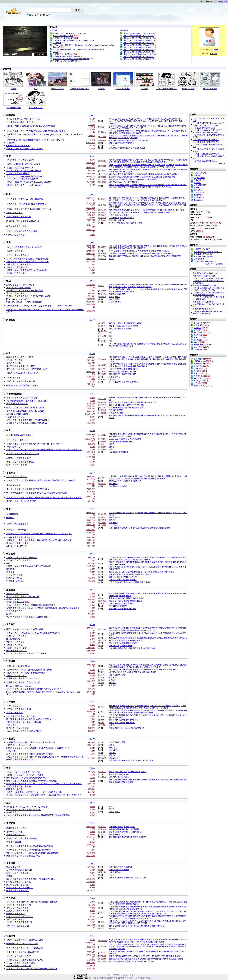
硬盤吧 (129, 133)
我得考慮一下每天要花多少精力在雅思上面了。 (28, 369)
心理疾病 (102, 829)
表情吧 (117, 582)
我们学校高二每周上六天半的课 (21, 366)
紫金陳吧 (134, 251)
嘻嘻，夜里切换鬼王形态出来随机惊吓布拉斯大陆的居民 (32, 781)
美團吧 (129, 596)
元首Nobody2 (12, 514)
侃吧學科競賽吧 (162, 959)
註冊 (225, 2)
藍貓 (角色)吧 (158, 210)
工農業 (101, 603)
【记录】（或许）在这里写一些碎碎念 (23, 772)
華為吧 (92, 597)
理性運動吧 (163, 940)
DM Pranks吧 (114, 481)
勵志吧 (125, 782)
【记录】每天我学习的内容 (18, 956)
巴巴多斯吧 (170, 911)
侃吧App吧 (131, 956)
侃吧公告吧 (140, 956)
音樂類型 (102, 297)
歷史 (100, 634)
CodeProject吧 (137, 128)
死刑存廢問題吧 (180, 665)
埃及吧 (171, 916)
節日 (100, 574)
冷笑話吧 (124, 560)
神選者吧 (120, 942)
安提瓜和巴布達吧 (137, 911)
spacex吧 (173, 593)
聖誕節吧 (120, 574)
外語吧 (143, 630)
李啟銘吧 (169, 398)
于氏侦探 (197, 383)
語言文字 (102, 629)
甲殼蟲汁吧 (91, 540)
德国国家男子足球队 (15, 914)
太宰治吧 (141, 251)
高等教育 (102, 369)
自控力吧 (142, 878)
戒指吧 (117, 572)
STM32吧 (113, 131)
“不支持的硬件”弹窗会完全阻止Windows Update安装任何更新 (77, 49)
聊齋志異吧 (177, 256)
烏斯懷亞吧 (158, 921)
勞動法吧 (92, 673)
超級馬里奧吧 (170, 177)
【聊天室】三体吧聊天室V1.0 (20, 264)
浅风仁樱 (197, 337)
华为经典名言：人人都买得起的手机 (23, 597)
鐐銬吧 (92, 676)
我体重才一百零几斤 (15, 835)
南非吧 (148, 916)
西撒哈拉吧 (132, 918)
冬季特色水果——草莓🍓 (18, 602)
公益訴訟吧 (148, 667)
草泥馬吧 (116, 560)
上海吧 (175, 902)
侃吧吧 (92, 940)
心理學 (101, 672)
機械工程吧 (113, 747)
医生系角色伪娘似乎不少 (203, 257)
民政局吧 (112, 410)
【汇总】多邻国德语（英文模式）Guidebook (26, 653)
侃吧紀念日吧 (179, 951)
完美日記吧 (164, 572)
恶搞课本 (10, 572)
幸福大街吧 (140, 285)
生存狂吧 (167, 562)
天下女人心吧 (123, 479)
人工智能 (102, 137)
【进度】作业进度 (14, 360)
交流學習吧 (91, 648)
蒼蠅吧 (117, 720)
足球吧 (92, 462)
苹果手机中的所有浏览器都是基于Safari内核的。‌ (28, 617)
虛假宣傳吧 (139, 405)
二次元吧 (124, 572)
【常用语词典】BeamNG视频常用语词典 (25, 176)
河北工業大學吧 (176, 359)
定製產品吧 (91, 879)
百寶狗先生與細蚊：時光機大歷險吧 (91, 524)
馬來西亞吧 (130, 902)
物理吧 (92, 722)
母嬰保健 (102, 835)
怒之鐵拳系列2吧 (147, 177)
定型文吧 (92, 563)
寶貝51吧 (112, 942)
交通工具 (102, 872)
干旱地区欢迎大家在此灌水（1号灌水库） (25, 948)
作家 (100, 251)
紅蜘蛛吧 (162, 479)
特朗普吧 (130, 398)
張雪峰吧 (123, 398)
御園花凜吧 (121, 179)
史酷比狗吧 (145, 205)
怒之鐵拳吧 (91, 182)
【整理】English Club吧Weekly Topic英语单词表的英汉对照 (33, 633)
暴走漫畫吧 (91, 213)
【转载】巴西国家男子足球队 (19, 922)
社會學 (101, 677)
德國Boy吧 (162, 557)
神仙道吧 (129, 172)
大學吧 (112, 369)
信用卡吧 (122, 598)
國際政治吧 (121, 675)
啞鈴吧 (112, 447)
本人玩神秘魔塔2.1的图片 (18, 174)
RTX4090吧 (136, 133)
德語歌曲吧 (91, 311)
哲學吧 (132, 638)
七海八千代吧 (140, 210)
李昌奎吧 (142, 648)
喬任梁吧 (157, 344)
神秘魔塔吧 (91, 174)
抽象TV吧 (139, 560)
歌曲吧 (92, 290)
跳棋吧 (184, 434)
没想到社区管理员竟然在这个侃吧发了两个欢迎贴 (29, 296)
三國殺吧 (92, 179)
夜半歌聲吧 (91, 530)
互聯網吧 (128, 128)
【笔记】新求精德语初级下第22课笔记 (138, 54)
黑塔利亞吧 (136, 205)
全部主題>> (220, 264)
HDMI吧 (128, 140)
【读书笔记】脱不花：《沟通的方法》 (23, 952)
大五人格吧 (127, 672)
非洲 (100, 917)
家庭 (100, 806)
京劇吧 (130, 648)
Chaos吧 (146, 710)
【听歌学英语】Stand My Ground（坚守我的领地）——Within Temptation (40, 306)
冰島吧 (132, 909)
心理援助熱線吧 (131, 408)
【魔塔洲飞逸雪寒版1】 (17, 267)
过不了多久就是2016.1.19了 (19, 745)
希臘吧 (136, 907)
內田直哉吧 (128, 200)
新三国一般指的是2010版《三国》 (22, 501)
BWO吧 (118, 302)
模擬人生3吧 (158, 160)
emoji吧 (131, 582)
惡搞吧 (92, 572)
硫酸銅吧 (120, 717)
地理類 (101, 723)
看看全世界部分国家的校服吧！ (21, 357)
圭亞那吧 (144, 923)
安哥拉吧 (115, 918)
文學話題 (102, 253)
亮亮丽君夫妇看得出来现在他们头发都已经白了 (28, 423)
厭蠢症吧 (169, 780)
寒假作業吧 (128, 366)
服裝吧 (112, 572)
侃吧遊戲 (102, 961)
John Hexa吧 (90, 414)
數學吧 (92, 706)
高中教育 (102, 374)
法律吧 (158, 665)
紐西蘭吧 (118, 926)
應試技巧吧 (178, 364)
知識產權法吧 (150, 665)
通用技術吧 (132, 374)
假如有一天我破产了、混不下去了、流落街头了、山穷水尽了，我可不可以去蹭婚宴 (44, 784)
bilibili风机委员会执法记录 (18, 146)
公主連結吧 (118, 165)
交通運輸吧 (113, 606)
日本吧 (92, 902)
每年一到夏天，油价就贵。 (18, 873)
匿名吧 (121, 126)
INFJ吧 (135, 672)
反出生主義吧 (114, 638)
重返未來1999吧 (158, 167)
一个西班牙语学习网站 (16, 651)
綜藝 (100, 481)
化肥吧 (92, 754)
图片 (36, 89)
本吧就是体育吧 (13, 447)
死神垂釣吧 (91, 259)
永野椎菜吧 (132, 287)
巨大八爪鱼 (198, 325)
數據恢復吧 (130, 143)
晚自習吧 (164, 364)
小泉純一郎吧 (153, 398)
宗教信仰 (102, 640)
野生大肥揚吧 (125, 481)
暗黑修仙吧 (168, 169)
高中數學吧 (113, 374)
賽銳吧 (149, 648)
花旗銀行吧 (122, 609)
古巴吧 (136, 914)
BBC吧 (112, 413)
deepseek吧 (123, 136)
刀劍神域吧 (178, 205)
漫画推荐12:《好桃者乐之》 (64, 38)
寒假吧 (126, 382)
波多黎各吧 (117, 914)
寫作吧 (136, 253)
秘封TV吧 (154, 940)
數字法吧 (92, 689)
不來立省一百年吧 (168, 415)
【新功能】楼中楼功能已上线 (204, 128)
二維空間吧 (147, 708)
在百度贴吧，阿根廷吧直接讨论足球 (23, 454)
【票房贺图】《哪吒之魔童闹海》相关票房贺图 (27, 204)
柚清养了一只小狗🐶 (202, 249)
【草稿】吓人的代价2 (16, 273)
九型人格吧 (142, 672)
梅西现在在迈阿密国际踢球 (18, 458)
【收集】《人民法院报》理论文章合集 (138, 33)
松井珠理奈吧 (131, 344)
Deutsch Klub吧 (139, 942)
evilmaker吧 (155, 947)
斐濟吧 (125, 926)
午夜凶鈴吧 (91, 546)
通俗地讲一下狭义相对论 (17, 728)
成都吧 (169, 902)
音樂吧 (112, 302)
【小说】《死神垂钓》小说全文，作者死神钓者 (27, 259)
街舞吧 (122, 646)
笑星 (100, 329)
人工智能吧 (113, 136)
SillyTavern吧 (132, 138)
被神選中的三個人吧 (91, 247)
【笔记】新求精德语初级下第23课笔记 (138, 47)
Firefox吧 (112, 123)
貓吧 (93, 560)
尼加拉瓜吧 (162, 914)
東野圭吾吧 (150, 251)
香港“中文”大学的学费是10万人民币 (22, 385)
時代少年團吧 (137, 323)
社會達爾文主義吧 (151, 638)
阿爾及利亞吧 (162, 916)
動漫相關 (102, 218)
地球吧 (142, 728)
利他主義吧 (163, 638)
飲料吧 (145, 567)
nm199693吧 (90, 966)
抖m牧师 (145, 89)
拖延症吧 (92, 792)
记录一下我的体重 (14, 832)
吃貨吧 (112, 567)
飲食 (100, 568)
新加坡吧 (135, 904)
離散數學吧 (139, 706)
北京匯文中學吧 (146, 357)
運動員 (101, 444)
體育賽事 (102, 439)
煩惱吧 (92, 786)
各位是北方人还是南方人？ (203, 309)
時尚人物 (102, 336)
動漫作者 (102, 220)
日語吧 (92, 639)
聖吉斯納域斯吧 (145, 914)
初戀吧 (112, 772)
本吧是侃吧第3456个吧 (17, 546)
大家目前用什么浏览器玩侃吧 (204, 276)
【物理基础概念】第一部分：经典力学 (24, 722)
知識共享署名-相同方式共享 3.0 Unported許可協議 (126, 978)
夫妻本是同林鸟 (13, 485)
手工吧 (160, 562)
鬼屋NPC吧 (91, 890)
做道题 (9, 876)
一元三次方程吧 (156, 706)
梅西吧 (92, 465)
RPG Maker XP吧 (161, 121)
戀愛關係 (102, 772)
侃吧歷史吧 (148, 951)
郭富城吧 (125, 346)
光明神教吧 (132, 640)
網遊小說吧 (132, 248)
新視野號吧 (91, 745)
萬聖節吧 (92, 558)
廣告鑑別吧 (91, 411)
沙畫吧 (123, 643)
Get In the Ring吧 (177, 285)
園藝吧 (123, 564)
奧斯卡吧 (112, 520)
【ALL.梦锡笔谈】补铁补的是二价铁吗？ (25, 731)
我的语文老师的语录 (15, 642)
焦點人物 (102, 399)
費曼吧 (141, 713)
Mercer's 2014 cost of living (19, 686)
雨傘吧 (142, 582)
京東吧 (158, 593)
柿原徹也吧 (130, 198)
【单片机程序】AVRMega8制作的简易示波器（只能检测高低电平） (37, 131)
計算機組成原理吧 (116, 148)
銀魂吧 (117, 207)
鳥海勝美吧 (160, 200)
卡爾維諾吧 (125, 251)
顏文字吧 (124, 582)
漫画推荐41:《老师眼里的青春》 (65, 61)
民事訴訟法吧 (114, 665)
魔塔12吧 (118, 185)
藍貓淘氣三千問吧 (166, 205)
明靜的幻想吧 (181, 185)
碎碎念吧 (92, 772)
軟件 (100, 121)
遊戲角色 (102, 179)
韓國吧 (158, 902)
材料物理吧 (113, 750)
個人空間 (102, 947)
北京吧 (123, 902)
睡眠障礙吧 (91, 856)
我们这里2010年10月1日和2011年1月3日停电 (27, 807)
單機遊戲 (102, 161)
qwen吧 (151, 136)
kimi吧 (167, 136)
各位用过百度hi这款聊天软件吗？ (206, 285)
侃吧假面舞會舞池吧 (117, 959)
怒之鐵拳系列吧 (133, 177)
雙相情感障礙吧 (115, 837)
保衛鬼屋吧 (122, 162)
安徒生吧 (165, 251)
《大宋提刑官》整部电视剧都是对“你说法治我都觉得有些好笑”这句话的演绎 (40, 480)
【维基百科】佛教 (14, 645)
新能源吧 (112, 755)
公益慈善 (102, 408)
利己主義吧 (139, 638)
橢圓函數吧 (167, 706)
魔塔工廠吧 (91, 963)
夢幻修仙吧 (121, 172)
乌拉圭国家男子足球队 (16, 919)
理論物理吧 (124, 713)
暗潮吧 (117, 297)
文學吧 (92, 569)
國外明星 (102, 326)
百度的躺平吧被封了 (15, 417)
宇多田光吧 (117, 287)
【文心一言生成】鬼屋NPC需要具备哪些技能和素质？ (31, 605)
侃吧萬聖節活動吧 (176, 959)
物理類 (101, 712)
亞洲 (100, 903)
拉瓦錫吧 (92, 731)
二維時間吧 (178, 710)
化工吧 (92, 751)
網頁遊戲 (102, 171)
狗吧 (93, 575)
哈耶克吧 (122, 670)
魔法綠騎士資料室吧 (142, 947)
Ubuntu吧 (91, 149)
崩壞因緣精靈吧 (148, 174)
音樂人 (101, 286)
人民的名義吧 (153, 479)
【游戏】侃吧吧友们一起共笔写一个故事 (25, 775)
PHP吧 (92, 122)
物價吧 (92, 686)
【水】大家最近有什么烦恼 (18, 786)
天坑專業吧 (119, 369)
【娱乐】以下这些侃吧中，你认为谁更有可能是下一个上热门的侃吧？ (209, 289)
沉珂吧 (125, 287)
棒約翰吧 (92, 599)
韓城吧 (164, 902)
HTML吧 (162, 126)
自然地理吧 (130, 723)
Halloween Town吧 (125, 253)
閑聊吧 (92, 781)
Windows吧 (91, 143)
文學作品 (102, 256)
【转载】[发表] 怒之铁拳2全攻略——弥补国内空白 (29, 182)
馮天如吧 (122, 949)
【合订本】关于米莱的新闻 (18, 905)
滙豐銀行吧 (113, 609)
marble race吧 (114, 439)
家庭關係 (102, 777)
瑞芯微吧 (120, 131)
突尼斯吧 (140, 918)
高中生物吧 (125, 720)
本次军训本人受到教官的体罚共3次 (22, 398)
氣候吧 (123, 723)
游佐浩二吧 (178, 198)
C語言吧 (92, 140)
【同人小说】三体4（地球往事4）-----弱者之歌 (27, 262)
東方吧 (150, 160)
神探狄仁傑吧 (138, 476)
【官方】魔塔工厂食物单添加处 (21, 963)
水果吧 (92, 602)
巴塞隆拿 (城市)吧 (152, 907)
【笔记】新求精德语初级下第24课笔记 (138, 43)
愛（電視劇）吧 (168, 476)
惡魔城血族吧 (159, 177)
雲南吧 (122, 904)
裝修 (100, 809)
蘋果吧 (92, 617)
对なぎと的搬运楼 (210, 89)
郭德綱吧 (120, 329)
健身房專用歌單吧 (154, 289)
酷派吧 (135, 140)
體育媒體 (102, 442)
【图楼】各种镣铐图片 (16, 676)
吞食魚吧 (122, 187)
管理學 (101, 680)
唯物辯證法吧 (182, 638)
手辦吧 (112, 215)
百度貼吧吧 (113, 126)
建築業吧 (112, 753)
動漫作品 (102, 205)
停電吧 (92, 807)
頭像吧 (126, 562)
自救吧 (162, 780)
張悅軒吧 (122, 344)
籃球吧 (165, 434)
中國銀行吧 (132, 609)
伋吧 (132, 940)
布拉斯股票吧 (149, 961)
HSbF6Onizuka (200, 345)
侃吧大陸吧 (91, 960)
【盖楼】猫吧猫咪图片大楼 (18, 560)
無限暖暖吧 (159, 174)
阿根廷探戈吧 (114, 646)
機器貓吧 (127, 205)
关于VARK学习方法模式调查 (19, 870)
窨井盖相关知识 (13, 867)
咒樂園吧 (92, 518)
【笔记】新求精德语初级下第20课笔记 (138, 36)
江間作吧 (112, 557)
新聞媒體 (102, 413)
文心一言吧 (183, 136)
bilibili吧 (92, 146)
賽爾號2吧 (113, 169)
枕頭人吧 (166, 246)
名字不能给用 (199, 347)
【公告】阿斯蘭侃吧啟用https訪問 (206, 154)
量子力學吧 (133, 713)
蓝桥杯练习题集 (13, 363)
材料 (100, 750)
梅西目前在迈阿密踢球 (16, 465)
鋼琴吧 (117, 299)
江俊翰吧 (181, 344)
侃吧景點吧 (139, 951)
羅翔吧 (137, 398)
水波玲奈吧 (130, 179)
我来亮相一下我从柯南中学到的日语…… (25, 221)
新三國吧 (92, 501)
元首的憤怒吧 (114, 528)
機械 (100, 747)
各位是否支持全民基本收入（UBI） (206, 273)
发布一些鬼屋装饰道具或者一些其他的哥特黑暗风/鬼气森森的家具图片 (38, 815)
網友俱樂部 (103, 941)
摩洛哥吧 (148, 918)
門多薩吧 (129, 923)
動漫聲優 (102, 199)
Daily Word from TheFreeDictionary (22, 944)
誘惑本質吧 (91, 302)
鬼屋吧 (92, 605)
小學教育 (102, 379)
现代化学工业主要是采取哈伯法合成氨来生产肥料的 (30, 754)
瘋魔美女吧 (177, 513)
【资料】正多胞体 (14, 713)
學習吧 (92, 870)
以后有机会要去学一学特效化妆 (21, 537)
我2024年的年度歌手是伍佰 (19, 288)
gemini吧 (135, 136)
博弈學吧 (129, 670)
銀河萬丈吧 (113, 198)
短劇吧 (148, 582)
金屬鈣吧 (122, 715)
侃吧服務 (102, 956)
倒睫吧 (121, 827)
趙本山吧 (112, 329)
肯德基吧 (139, 567)
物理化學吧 (138, 715)
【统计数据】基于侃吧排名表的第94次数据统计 (71, 40)
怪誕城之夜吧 (125, 528)
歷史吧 (92, 636)
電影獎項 (102, 520)
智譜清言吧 (174, 136)
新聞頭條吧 (91, 404)
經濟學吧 (142, 670)
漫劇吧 (137, 582)
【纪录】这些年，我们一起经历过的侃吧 (25, 940)
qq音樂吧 (169, 126)
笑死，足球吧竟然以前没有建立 (21, 462)
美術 (100, 643)
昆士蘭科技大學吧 (153, 359)
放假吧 (178, 415)
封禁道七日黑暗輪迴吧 (143, 256)
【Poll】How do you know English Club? (209, 278)
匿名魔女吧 (135, 212)
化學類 (101, 716)
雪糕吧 (181, 567)
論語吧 (136, 633)
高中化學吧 (122, 374)
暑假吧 (92, 366)
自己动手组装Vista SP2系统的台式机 (23, 119)
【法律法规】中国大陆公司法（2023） (24, 678)
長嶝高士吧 (119, 200)
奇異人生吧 (113, 162)
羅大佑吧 (92, 293)
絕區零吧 (131, 174)
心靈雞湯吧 (91, 789)
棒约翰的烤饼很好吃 (15, 599)
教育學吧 (112, 685)
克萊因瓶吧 (176, 706)
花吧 (144, 572)
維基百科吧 (135, 126)
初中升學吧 (122, 372)
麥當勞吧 (125, 567)
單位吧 (140, 710)
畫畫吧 (117, 643)
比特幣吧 (143, 126)
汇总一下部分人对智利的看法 (19, 916)
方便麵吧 (118, 567)
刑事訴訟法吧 (130, 667)
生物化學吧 (134, 720)
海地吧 (154, 914)
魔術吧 (179, 562)
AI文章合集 (57, 43)
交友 (100, 774)
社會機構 (102, 410)
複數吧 (147, 706)
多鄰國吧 (177, 126)
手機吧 (112, 146)
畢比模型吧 (151, 672)
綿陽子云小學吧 (175, 357)
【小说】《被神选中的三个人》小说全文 (24, 247)
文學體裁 (102, 247)
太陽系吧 (118, 728)
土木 (100, 745)
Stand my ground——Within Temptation (24, 302)
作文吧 (125, 728)
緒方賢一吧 (169, 198)
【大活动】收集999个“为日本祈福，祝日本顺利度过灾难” (32, 902)
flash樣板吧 (130, 187)
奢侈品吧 (133, 601)
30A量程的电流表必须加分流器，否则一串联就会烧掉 (30, 742)
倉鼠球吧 (174, 160)
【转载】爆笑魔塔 (14, 251)
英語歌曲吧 (119, 292)
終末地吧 (138, 174)
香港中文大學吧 (134, 359)
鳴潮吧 (167, 174)
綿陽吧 (138, 902)
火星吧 (136, 728)
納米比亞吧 (123, 918)
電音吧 (112, 297)
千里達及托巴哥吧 (151, 911)
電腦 (100, 143)
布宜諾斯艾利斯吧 (179, 921)
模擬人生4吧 (142, 162)
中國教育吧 (150, 364)
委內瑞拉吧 (149, 921)
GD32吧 (170, 131)
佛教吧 (92, 645)
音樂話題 (102, 290)
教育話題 (102, 365)
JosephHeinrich (200, 332)
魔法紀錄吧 (127, 165)
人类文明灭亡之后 (36, 108)
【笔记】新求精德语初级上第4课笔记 (138, 52)
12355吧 (120, 410)
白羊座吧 (112, 580)
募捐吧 (140, 408)
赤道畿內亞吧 (123, 916)
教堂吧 (140, 640)
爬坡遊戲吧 (128, 167)
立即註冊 (214, 50)
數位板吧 (116, 133)
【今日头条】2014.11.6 (17, 440)
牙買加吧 (179, 911)
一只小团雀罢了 (200, 386)
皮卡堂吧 (160, 169)
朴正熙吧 (112, 633)
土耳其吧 (178, 907)
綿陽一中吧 (165, 359)
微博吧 (183, 126)
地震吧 (112, 725)
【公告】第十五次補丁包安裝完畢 (206, 142)
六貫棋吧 (177, 434)
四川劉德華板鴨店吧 (143, 402)
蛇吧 (119, 577)
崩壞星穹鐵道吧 (115, 174)
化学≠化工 (11, 751)
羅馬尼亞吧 (125, 909)
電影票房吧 (113, 523)
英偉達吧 (115, 596)
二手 (100, 867)
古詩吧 (160, 246)
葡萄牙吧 (139, 909)
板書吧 (145, 366)
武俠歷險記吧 (160, 165)
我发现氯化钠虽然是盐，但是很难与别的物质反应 (29, 719)
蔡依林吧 (140, 287)
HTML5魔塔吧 (123, 169)
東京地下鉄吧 (114, 904)
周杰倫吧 (92, 296)
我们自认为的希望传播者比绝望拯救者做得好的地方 (30, 846)
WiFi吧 (127, 131)
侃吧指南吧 (130, 951)
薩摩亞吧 (161, 926)
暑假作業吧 (137, 366)
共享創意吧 (91, 566)
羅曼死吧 (122, 294)
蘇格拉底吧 (171, 633)
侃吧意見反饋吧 (121, 956)
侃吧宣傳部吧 (158, 951)
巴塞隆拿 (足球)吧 (116, 452)
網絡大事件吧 (129, 402)
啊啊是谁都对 (199, 323)
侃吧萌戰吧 (151, 959)
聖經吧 (125, 640)
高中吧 (119, 359)
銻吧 (93, 725)
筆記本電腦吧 (120, 143)
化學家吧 (163, 715)
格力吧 (179, 593)
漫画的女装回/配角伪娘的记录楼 (65, 56)
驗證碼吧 (127, 148)
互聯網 (101, 127)
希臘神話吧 (168, 256)
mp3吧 (180, 289)
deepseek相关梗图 (14, 108)
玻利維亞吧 (167, 921)
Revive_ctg (198, 328)
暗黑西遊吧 (152, 169)
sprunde (197, 342)
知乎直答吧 (122, 138)
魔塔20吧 (126, 185)
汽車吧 (92, 873)
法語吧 (117, 630)
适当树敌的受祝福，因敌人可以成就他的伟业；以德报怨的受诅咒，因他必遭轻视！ (44, 795)
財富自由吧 (113, 598)
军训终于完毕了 (13, 378)
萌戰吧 (132, 218)
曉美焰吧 (149, 210)
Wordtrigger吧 (114, 223)
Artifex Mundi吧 (124, 182)
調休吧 (183, 415)
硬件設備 (102, 132)
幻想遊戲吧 (113, 182)
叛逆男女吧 (91, 969)
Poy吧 (131, 346)
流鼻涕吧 (142, 837)
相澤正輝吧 (148, 198)
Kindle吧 (121, 140)
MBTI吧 (112, 672)
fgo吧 (111, 165)
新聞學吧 (112, 683)
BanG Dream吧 (141, 289)
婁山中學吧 (119, 382)
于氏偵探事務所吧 (147, 212)
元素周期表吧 (172, 715)
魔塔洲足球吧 (114, 248)
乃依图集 (101, 89)
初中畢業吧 (132, 372)
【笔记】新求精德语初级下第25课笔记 (138, 45)
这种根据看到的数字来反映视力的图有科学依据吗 (29, 850)
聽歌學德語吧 (129, 292)
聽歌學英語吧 (120, 289)
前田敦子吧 (113, 326)
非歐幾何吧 (163, 708)
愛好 (100, 563)
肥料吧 (92, 748)
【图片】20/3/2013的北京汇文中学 (22, 373)
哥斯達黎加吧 (127, 914)
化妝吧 (149, 572)
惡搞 (100, 559)
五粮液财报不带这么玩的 (203, 254)
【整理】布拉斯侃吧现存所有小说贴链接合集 (27, 270)
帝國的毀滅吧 (164, 528)
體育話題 (102, 449)
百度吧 (92, 594)
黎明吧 (118, 346)
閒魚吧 (92, 888)
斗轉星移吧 (91, 476)
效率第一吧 (128, 942)
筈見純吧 (151, 200)
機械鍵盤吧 (145, 131)
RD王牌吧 (164, 947)
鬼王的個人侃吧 (138, 944)
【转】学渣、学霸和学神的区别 (21, 381)
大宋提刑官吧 (149, 476)
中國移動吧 (132, 593)
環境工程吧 (113, 758)
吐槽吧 (130, 782)
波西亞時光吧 (153, 162)
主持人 (101, 339)
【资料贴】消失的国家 (16, 636)
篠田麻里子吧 (123, 326)
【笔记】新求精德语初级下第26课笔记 (138, 57)
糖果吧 (170, 567)
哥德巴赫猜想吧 (117, 708)
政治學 (101, 675)
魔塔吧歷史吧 (122, 633)
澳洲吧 (92, 911)
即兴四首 (10, 569)
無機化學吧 (147, 715)
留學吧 (117, 377)
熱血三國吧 (142, 169)
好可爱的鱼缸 (199, 259)
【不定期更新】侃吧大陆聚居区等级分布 (25, 960)
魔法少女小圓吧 (144, 203)
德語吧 (92, 653)
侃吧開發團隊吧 (166, 956)
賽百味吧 (116, 569)
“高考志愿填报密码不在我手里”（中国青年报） (27, 401)
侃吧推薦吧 (169, 951)
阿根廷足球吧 (114, 434)
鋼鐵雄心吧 (133, 160)
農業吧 (130, 603)
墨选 (8, 563)
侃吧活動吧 (142, 959)
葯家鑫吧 (144, 398)
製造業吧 (118, 603)
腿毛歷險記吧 (136, 481)
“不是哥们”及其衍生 (15, 581)
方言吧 (123, 628)
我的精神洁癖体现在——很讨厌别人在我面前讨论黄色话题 (33, 853)
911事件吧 (162, 633)
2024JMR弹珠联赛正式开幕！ (20, 435)
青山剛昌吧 (113, 220)
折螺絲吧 (112, 172)
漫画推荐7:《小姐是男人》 (63, 54)
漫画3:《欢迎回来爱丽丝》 (63, 36)
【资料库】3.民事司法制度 (18, 666)
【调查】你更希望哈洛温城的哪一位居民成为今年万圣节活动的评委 (209, 294)
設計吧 (129, 643)
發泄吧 (92, 795)
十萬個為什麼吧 (139, 364)
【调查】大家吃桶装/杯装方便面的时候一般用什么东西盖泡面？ (208, 312)
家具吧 (92, 815)
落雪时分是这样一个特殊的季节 (21, 285)
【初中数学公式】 (14, 706)
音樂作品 (102, 294)
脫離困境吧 (91, 784)
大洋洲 (101, 926)
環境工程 (102, 758)
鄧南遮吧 (142, 633)
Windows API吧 (145, 119)
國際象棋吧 (113, 436)
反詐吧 (112, 418)
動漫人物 (102, 210)
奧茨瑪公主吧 (114, 210)
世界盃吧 (131, 439)
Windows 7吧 (134, 119)
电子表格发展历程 (14, 611)
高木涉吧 (137, 200)
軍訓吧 (92, 398)
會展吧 (126, 601)
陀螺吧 (125, 710)
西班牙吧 (163, 907)
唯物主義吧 (172, 638)
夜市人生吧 (143, 479)
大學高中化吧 (118, 366)
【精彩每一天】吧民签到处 (18, 217)
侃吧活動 (102, 959)
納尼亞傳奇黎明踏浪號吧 (163, 513)
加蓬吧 (154, 916)
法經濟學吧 (113, 670)
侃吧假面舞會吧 (131, 959)
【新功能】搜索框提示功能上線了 (206, 140)
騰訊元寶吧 (144, 136)
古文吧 (171, 253)
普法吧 (154, 402)
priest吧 (112, 251)
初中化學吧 (113, 372)
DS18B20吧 (139, 761)
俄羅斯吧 (130, 907)
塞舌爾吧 (132, 916)
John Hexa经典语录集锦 (17, 414)
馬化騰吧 (92, 614)
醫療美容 (102, 832)
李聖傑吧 (148, 287)
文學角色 (102, 259)
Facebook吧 (114, 128)
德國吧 (92, 914)
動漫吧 (92, 235)
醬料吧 (164, 567)
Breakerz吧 (113, 344)
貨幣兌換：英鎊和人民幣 (17, 908)
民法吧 (92, 670)
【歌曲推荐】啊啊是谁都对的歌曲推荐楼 (25, 290)
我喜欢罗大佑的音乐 (15, 293)
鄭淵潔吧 (158, 251)
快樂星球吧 (91, 489)
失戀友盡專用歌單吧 (169, 289)
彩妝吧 (172, 572)
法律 (100, 666)
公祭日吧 (118, 405)
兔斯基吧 (131, 210)
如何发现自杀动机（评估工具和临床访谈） (26, 407)
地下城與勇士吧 (165, 187)
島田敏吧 (144, 200)
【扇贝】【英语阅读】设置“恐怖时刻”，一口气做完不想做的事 (34, 792)
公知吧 (92, 420)
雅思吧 (92, 369)
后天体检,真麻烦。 (15, 842)
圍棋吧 (147, 434)
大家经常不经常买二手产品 (18, 882)
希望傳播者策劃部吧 (91, 407)
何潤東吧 (120, 323)
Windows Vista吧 (92, 126)
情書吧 (138, 772)
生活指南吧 (91, 867)
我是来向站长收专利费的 (17, 594)
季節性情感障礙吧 (132, 829)
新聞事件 (102, 402)
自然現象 (102, 725)
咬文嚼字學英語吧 (148, 628)
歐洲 (100, 908)
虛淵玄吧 (122, 220)
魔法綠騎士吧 (174, 947)
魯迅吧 (118, 251)
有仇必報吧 (125, 774)
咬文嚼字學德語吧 (133, 630)
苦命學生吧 (134, 382)
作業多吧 (92, 357)
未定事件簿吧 (170, 167)
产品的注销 (198, 349)
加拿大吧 (125, 911)
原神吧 (92, 185)
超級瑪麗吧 (122, 177)
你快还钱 (197, 369)
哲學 (100, 638)
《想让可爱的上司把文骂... (166, 89)
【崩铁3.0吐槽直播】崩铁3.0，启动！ (23, 164)
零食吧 (158, 567)
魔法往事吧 (126, 212)
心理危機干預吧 (137, 832)
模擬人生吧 (182, 160)
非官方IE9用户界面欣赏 (17, 404)
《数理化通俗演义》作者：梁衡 (21, 716)
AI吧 (129, 136)
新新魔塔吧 (91, 168)
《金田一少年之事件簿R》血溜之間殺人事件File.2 (29, 209)
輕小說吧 (123, 248)
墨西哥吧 (118, 911)
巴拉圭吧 (122, 923)
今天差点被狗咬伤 (14, 575)
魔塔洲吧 (92, 267)
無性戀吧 (124, 772)
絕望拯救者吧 (114, 832)
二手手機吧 (113, 867)
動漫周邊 (102, 215)
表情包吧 (92, 581)
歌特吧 (130, 572)
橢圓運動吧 (160, 710)
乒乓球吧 (129, 434)
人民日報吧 (119, 413)
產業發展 (102, 601)
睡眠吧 (117, 835)
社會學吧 (112, 677)
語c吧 (184, 562)
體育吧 (92, 447)
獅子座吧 (125, 580)
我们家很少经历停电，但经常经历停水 (24, 810)
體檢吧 (92, 842)
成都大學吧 (135, 357)
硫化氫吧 (181, 715)
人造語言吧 (150, 630)
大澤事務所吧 (131, 223)
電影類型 (102, 514)
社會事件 (102, 405)
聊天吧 (112, 564)
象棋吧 (121, 436)
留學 (100, 377)
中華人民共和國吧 (148, 902)
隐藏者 (14, 89)
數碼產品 (102, 140)
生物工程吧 (91, 758)
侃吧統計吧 (150, 956)
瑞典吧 (142, 907)
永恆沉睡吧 (91, 299)
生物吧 (112, 720)
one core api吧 (148, 121)
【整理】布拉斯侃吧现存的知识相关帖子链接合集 (29, 566)
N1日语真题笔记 (14, 639)
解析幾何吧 (128, 708)
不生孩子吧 (91, 423)
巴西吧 (92, 922)
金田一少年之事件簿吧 (91, 209)
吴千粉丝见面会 (57, 89)
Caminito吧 (140, 921)
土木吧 (112, 745)
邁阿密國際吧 (138, 434)
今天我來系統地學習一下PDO (20, 122)
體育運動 (102, 435)
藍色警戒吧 (163, 162)
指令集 (55, 52)
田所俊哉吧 (179, 210)
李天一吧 (177, 398)
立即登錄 (213, 54)
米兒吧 (92, 273)
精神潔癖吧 (91, 853)
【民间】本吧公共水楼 (16, 648)
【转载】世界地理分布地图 (18, 709)
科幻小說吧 (91, 262)
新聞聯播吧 (113, 484)
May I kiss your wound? (17, 299)
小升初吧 (112, 379)
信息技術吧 (135, 148)
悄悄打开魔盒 (199, 376)
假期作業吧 (91, 360)
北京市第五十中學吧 (161, 357)
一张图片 (10, 518)
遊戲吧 (151, 185)
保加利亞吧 (115, 909)
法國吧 (123, 907)
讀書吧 (171, 364)
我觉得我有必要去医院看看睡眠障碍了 (24, 856)
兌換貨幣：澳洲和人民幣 (17, 911)
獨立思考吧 (124, 638)
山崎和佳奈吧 (158, 198)
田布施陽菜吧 (169, 210)
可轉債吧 (135, 598)
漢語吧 (123, 630)
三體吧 (92, 264)
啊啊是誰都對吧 (173, 944)
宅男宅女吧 (91, 952)
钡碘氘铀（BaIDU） (15, 578)
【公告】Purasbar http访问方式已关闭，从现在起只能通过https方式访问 (209, 131)
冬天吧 (92, 885)
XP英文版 (11, 143)
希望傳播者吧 (125, 832)
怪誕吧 (134, 643)
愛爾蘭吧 (170, 907)
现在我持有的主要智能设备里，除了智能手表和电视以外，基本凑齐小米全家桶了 (43, 608)
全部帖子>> (210, 264)
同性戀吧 (131, 772)
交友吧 (92, 775)
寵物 (100, 577)
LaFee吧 (157, 285)
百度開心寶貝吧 (152, 187)
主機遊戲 (102, 177)
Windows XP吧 (115, 119)
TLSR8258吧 (135, 131)
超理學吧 (92, 578)
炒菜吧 (155, 562)
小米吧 (92, 608)
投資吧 (141, 598)
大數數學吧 (137, 708)
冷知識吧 (147, 560)
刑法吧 (171, 665)
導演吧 (112, 517)
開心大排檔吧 (140, 187)
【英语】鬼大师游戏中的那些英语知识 (24, 171)
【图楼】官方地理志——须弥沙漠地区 (24, 185)
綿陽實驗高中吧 (115, 357)
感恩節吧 (140, 574)
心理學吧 (119, 672)
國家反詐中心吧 (128, 405)
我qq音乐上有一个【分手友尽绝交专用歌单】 (27, 778)
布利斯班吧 (132, 926)
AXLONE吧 (125, 215)
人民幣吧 (159, 670)
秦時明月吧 (154, 205)
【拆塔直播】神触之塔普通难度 (21, 160)
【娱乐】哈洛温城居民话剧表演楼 (22, 558)
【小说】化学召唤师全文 (17, 255)
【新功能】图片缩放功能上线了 (205, 161)
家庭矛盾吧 (124, 777)
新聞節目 (102, 484)
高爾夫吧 (153, 434)
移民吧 (92, 876)
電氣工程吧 (149, 761)
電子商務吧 (119, 601)
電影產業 (102, 523)
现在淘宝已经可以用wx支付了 (20, 888)
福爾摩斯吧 (141, 248)
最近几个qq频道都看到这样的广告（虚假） (26, 411)
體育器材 (102, 447)
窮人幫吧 (147, 940)
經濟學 (101, 670)
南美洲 (101, 922)
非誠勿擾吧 (122, 486)
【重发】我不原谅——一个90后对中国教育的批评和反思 (32, 969)
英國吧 (92, 908)
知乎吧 (155, 126)
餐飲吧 (140, 601)
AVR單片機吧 (177, 119)
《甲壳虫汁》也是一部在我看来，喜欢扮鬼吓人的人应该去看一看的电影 (39, 540)
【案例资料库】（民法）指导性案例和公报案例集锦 (29, 670)
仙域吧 (176, 169)
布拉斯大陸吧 (162, 253)
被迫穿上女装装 (188, 89)
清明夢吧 (148, 562)
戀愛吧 (117, 772)
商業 (100, 595)
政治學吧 (112, 675)
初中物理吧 (132, 710)
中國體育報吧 (127, 442)
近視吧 (92, 850)
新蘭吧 (157, 212)
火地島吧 (137, 923)
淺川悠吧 (122, 198)
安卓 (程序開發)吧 (176, 121)
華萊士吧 (152, 567)
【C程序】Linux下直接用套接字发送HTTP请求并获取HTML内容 (35, 140)
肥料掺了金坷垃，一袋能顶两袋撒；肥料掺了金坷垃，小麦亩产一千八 (38, 748)
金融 (100, 598)
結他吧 (112, 299)
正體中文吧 (176, 628)
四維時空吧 (169, 710)
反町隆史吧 (133, 326)
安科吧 (141, 253)
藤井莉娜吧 (141, 344)
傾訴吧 (183, 780)
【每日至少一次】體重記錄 (18, 966)
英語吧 (92, 633)
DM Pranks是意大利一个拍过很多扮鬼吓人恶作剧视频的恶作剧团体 (37, 493)
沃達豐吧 (122, 596)
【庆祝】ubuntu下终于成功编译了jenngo (25, 149)
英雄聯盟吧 (158, 185)
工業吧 (125, 603)
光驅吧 (123, 133)
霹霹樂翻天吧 (114, 203)
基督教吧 (118, 640)
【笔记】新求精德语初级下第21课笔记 (138, 40)
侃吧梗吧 (122, 951)
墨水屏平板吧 (143, 140)
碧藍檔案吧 (119, 167)
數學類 (101, 707)
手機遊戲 (102, 166)
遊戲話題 (102, 182)
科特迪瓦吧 (141, 916)
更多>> (92, 116)
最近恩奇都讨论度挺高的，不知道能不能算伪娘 (71, 59)
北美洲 (101, 913)
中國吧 (117, 902)
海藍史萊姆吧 (173, 940)
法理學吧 (165, 665)
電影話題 (102, 525)
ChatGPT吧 (159, 136)
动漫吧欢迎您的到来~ (16, 235)
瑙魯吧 (154, 926)
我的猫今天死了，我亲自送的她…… (208, 252)
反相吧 (153, 710)
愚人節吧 (127, 574)
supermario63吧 (169, 185)
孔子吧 (155, 633)
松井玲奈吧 (165, 344)
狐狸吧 (134, 577)
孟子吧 (112, 635)
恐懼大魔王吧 (157, 256)
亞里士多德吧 (181, 633)
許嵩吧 (125, 285)
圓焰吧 (169, 212)
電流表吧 (92, 742)
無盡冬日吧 (137, 167)
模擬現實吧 (159, 942)
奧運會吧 (92, 444)
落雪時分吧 (91, 285)
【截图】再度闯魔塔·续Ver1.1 (20, 168)
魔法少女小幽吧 (115, 212)
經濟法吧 (156, 667)
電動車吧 (118, 872)
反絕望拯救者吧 (133, 415)
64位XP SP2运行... (123, 89)
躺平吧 (92, 417)
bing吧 (121, 128)
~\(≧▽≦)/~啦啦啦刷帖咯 (18, 926)
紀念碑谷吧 (170, 165)
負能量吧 (176, 780)
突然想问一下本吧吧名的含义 (205, 262)
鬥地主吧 (127, 436)
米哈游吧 (152, 593)
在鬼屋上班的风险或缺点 (17, 890)
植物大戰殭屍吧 (122, 160)
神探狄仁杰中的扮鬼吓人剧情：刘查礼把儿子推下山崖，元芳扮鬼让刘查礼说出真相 (44, 498)
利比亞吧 (177, 916)
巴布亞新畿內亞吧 (144, 926)
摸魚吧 (173, 562)
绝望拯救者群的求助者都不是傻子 (22, 838)
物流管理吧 (122, 606)
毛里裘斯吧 (113, 916)
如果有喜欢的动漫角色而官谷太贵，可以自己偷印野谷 (31, 879)
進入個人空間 (45, 15)
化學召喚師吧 (114, 246)
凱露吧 (154, 179)
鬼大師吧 (92, 171)
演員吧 (117, 517)
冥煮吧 (136, 648)
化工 (100, 742)
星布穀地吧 (174, 174)
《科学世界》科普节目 (16, 476)
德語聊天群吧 (166, 628)
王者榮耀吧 (147, 167)
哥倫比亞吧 (113, 923)
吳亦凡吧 (112, 323)
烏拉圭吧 (92, 919)
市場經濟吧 (150, 670)
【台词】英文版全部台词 (17, 524)
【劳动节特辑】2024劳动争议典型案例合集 (26, 673)
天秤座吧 (133, 580)
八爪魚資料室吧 (160, 944)
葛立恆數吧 (130, 706)
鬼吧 (154, 648)
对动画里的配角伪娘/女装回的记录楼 (67, 33)
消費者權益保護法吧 (117, 667)
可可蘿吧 (138, 179)
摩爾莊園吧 (179, 165)
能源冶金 (102, 755)
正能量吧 (118, 782)
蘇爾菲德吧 (150, 942)
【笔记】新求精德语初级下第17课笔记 (138, 50)
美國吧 (112, 911)
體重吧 (92, 835)
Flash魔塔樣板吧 (136, 121)
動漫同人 (102, 212)
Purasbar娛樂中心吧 (126, 961)
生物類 (101, 720)
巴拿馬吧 (162, 911)
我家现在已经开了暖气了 (17, 885)
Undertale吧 (132, 162)
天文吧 (130, 728)
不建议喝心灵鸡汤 (14, 789)
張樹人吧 (183, 947)
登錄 (220, 2)
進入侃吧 (33, 15)
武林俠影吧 (136, 165)
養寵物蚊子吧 (126, 577)
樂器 (100, 299)
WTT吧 (138, 439)
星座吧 (119, 580)
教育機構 (102, 359)
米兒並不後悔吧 (150, 253)
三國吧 (149, 633)
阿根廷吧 (92, 905)
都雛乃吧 (123, 210)
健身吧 (92, 450)
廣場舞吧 (129, 646)
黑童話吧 (183, 246)
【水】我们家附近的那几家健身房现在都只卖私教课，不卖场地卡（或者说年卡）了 (44, 450)
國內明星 (102, 323)
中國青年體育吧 (115, 442)
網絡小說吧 (175, 246)
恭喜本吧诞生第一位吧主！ (18, 543)
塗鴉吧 (112, 643)
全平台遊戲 (103, 174)
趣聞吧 (112, 562)
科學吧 (92, 716)
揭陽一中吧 (126, 357)
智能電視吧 (113, 140)
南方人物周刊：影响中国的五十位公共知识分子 (28, 420)
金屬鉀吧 (155, 715)
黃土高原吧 (183, 902)
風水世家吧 (133, 479)
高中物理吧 (148, 713)
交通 (100, 606)
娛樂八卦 (102, 341)
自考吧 (136, 369)
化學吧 (92, 719)
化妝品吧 (156, 572)
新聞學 (101, 683)
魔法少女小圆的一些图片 (17, 226)
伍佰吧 (92, 288)
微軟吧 (92, 611)
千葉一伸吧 (139, 198)
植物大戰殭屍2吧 (148, 165)
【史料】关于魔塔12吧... (79, 89)
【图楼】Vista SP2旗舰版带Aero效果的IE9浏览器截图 (31, 126)
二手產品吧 (91, 882)
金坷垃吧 (131, 560)
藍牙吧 (158, 131)
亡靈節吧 (148, 574)
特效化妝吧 (91, 537)
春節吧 (134, 574)
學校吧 (125, 359)
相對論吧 (92, 728)
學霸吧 (92, 381)
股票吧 (128, 598)
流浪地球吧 (91, 543)
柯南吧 (139, 223)
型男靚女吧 (183, 940)
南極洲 (101, 928)
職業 (100, 870)
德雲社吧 (127, 329)
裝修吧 (92, 812)
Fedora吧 (91, 136)
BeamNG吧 (91, 176)
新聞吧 (92, 401)
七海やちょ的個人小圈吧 (124, 947)
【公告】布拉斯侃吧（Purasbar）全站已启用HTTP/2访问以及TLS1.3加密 (209, 124)
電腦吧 (92, 119)
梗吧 (146, 557)
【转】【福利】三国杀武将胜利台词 (22, 179)
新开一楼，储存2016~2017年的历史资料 (25, 629)
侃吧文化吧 (139, 961)
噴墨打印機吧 (179, 131)
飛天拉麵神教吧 (172, 557)
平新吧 (163, 212)
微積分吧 (155, 708)
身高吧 (136, 837)
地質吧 (117, 723)
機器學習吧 (113, 138)
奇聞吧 (132, 562)
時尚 (100, 572)
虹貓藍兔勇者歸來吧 (91, 216)
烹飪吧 (117, 564)
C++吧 (119, 121)
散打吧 (160, 434)
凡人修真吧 (133, 169)
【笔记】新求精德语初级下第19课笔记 (138, 38)
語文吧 (92, 642)
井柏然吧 (149, 344)
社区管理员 (198, 335)
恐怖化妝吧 (138, 572)
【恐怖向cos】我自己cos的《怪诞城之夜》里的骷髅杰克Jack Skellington (39, 534)
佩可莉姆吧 (147, 179)
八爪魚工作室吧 (115, 944)
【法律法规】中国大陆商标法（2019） (24, 682)
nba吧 (171, 434)
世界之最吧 (122, 648)
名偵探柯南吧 (156, 203)
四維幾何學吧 (114, 706)
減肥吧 (92, 832)
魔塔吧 (92, 160)
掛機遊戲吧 (135, 182)
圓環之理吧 (124, 218)
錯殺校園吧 (113, 187)
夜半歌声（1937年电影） (18, 530)
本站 (101, 978)
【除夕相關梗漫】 (14, 213)
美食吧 (132, 567)
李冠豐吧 (162, 398)
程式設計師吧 (123, 870)
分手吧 (144, 772)
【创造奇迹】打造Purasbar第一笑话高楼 (25, 199)
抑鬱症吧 (112, 829)
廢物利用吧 (140, 562)
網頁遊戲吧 (183, 169)
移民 (100, 875)
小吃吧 (176, 567)
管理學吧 (112, 680)
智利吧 (92, 916)
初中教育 (102, 372)
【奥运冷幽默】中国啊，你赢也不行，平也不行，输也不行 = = (34, 444)
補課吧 (157, 364)
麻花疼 (9, 614)
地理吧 (92, 709)
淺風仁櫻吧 (149, 944)
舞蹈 (100, 646)
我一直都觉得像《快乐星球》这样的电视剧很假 (28, 489)
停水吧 (92, 810)
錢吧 (165, 670)
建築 (100, 753)
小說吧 (92, 270)
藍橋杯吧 (92, 363)
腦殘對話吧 (153, 557)
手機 (100, 146)
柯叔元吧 (173, 344)
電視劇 (101, 478)
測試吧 (157, 956)
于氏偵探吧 (113, 949)
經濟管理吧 (171, 670)
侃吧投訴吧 (177, 956)
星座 (100, 580)
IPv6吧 (150, 126)
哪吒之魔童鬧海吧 (91, 204)
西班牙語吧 (91, 651)
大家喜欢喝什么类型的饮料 (203, 302)
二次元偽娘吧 (114, 218)
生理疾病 (102, 827)
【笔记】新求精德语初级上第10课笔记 (138, 59)
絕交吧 (92, 778)
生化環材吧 (128, 369)
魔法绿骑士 (198, 340)
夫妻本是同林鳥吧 (91, 485)
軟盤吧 (164, 131)
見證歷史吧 (119, 402)
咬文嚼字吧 (113, 253)
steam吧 (167, 160)
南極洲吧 (112, 928)
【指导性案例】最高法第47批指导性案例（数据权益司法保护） (35, 689)
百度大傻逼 (11, 725)
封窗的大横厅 (12, 812)
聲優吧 (123, 223)
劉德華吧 (127, 323)
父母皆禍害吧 (114, 777)
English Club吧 (115, 940)
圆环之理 (197, 330)
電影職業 (102, 517)
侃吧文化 (102, 953)
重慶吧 (128, 904)
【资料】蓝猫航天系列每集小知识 (22, 231)
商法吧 (92, 678)
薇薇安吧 (112, 179)
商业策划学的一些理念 (16, 828)
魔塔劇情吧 (91, 251)
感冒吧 (132, 827)
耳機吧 (152, 131)
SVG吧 (143, 148)
